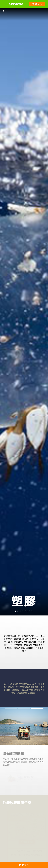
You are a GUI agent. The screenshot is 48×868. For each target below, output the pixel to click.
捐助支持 (37, 4)
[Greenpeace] (16, 7)
